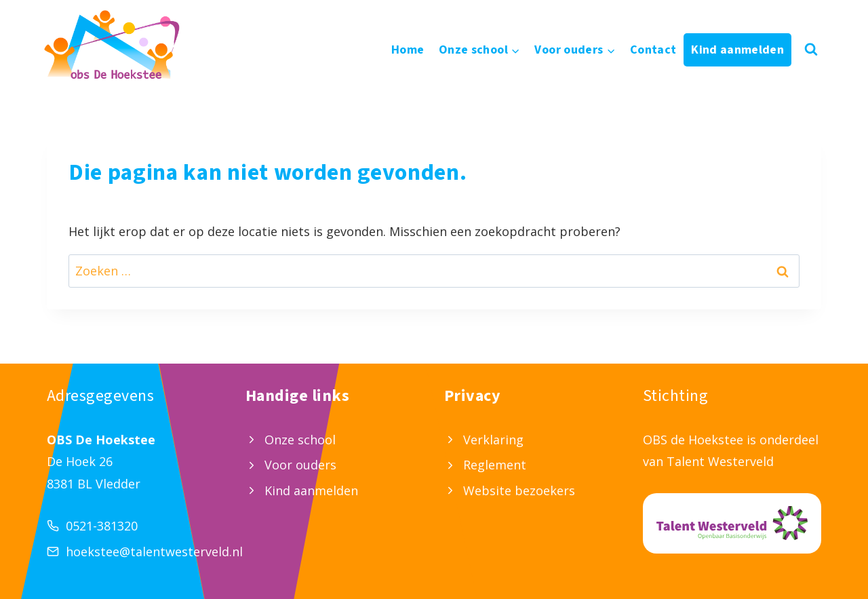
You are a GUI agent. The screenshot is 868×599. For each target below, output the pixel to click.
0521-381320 (102, 526)
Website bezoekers (519, 490)
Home (408, 50)
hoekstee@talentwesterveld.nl (154, 552)
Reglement (495, 465)
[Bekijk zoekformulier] (811, 50)
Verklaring (493, 440)
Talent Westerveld (720, 461)
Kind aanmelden (737, 50)
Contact (653, 50)
